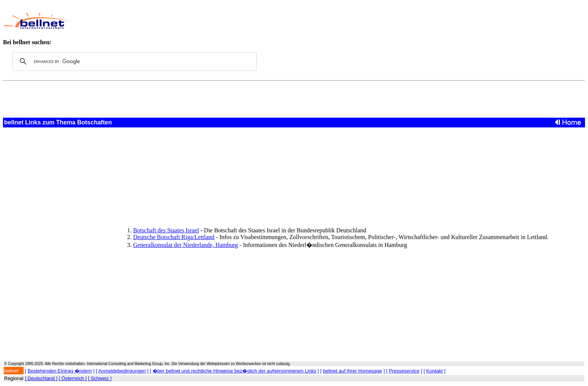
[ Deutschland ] (41, 378)
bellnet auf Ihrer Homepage (352, 371)
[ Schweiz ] (100, 378)
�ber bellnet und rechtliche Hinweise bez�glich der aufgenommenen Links (234, 371)
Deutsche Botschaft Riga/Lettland (174, 237)
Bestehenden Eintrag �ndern (60, 371)
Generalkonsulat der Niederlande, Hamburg (186, 245)
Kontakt (435, 371)
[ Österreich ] (73, 378)
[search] (133, 61)
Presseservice (404, 371)
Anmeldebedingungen (122, 371)
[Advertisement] (256, 21)
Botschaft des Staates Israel (166, 230)
